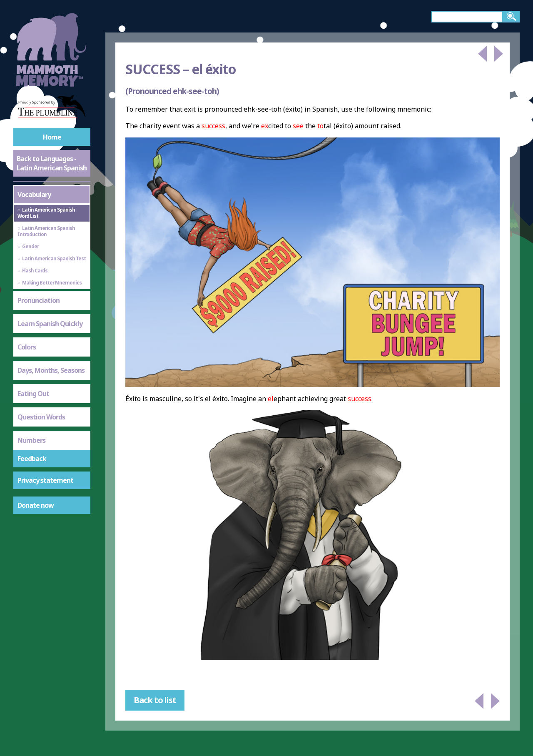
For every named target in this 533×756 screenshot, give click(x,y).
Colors (27, 347)
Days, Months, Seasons (51, 370)
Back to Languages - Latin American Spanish (52, 163)
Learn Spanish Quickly (50, 324)
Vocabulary (34, 195)
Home (52, 137)
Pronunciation (39, 300)
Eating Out (33, 394)
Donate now (36, 505)
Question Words (41, 417)
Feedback (32, 459)
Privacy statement (45, 480)
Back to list (155, 700)
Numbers (31, 440)
